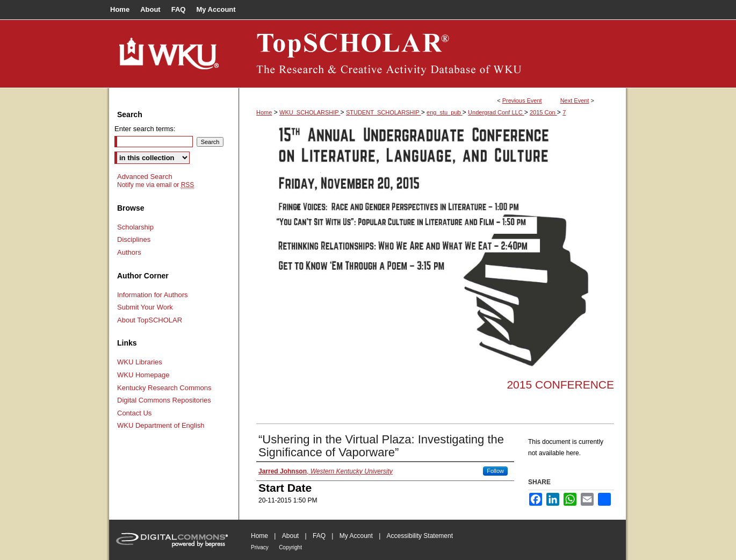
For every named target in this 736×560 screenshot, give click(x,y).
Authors (129, 252)
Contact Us (134, 413)
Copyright (290, 547)
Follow (495, 471)
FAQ (319, 536)
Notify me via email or (156, 185)
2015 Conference (560, 385)
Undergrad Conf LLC (496, 112)
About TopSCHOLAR (150, 320)
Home (264, 112)
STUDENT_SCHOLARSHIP (384, 112)
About (290, 536)
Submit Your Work (145, 307)
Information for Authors (153, 295)
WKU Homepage (143, 375)
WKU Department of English (161, 425)
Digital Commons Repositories (164, 400)
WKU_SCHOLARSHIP (310, 112)
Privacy (260, 547)
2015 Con (543, 112)
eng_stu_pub (445, 112)
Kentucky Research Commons (164, 388)
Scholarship (135, 227)
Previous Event (522, 100)
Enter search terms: (145, 129)
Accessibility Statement (420, 536)
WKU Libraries (140, 362)
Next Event (575, 100)
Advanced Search (145, 177)
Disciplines (134, 239)
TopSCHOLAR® (432, 54)
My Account (356, 536)
